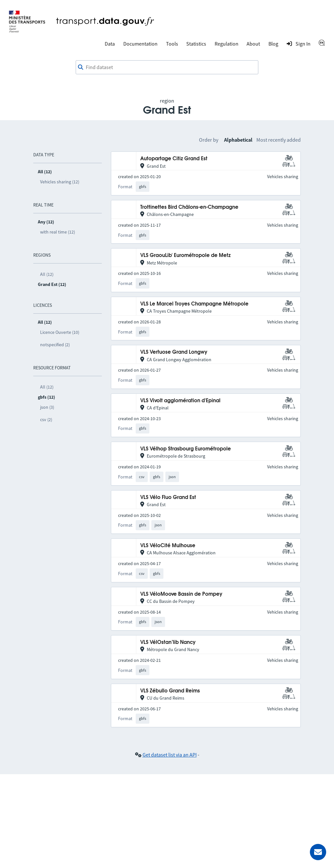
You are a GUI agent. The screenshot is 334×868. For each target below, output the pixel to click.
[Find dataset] (167, 67)
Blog (273, 44)
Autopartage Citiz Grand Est (174, 159)
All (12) (47, 274)
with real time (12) (58, 232)
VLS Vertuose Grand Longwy (174, 352)
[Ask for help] (318, 852)
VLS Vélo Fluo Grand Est (168, 498)
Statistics (196, 44)
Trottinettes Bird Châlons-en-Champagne (189, 207)
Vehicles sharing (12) (60, 182)
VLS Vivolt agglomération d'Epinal (180, 401)
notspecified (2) (55, 345)
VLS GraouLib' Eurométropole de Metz (185, 256)
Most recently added (279, 140)
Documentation (140, 44)
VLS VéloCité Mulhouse (168, 546)
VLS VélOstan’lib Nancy (168, 642)
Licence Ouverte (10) (60, 332)
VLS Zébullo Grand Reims (170, 691)
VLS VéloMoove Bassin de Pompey (181, 594)
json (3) (47, 407)
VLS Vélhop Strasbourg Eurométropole (186, 449)
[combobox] (167, 67)
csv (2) (46, 420)
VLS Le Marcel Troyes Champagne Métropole (194, 304)
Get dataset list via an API (170, 755)
